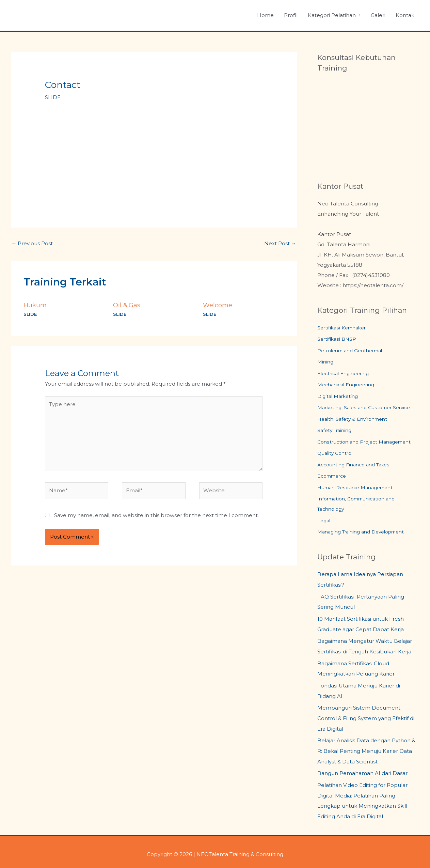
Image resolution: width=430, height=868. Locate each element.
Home (265, 15)
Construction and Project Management (368, 443)
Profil (291, 15)
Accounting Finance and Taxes (357, 466)
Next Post (280, 243)
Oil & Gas (127, 305)
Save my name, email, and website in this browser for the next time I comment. (156, 516)
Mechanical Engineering (349, 385)
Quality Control (337, 454)
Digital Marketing (339, 397)
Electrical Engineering (346, 374)
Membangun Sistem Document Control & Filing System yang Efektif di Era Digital (366, 717)
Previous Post (32, 243)
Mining (326, 362)
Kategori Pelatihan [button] (332, 15)
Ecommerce (334, 477)
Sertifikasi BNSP (338, 339)
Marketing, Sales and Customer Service (368, 408)
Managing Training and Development (366, 534)
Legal (324, 522)
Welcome (218, 305)
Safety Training (336, 431)
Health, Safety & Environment (355, 420)
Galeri (378, 15)
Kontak (405, 15)
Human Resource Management (359, 489)
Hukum (35, 305)
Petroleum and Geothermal (353, 351)
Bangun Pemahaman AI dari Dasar (362, 770)
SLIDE (53, 97)
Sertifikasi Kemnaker (344, 328)
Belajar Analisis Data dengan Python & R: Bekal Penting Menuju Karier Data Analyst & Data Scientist (366, 749)
